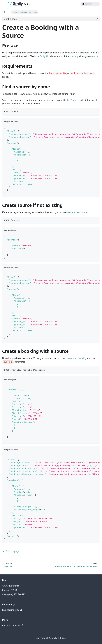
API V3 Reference (12, 586)
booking (74, 56)
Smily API (45, 56)
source (95, 56)
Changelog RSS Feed (14, 594)
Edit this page (11, 551)
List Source (73, 100)
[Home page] (5, 12)
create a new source (77, 212)
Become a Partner (12, 625)
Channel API (10, 590)
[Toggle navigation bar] (4, 4)
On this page (10, 19)
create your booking (76, 358)
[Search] (90, 4)
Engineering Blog (12, 610)
